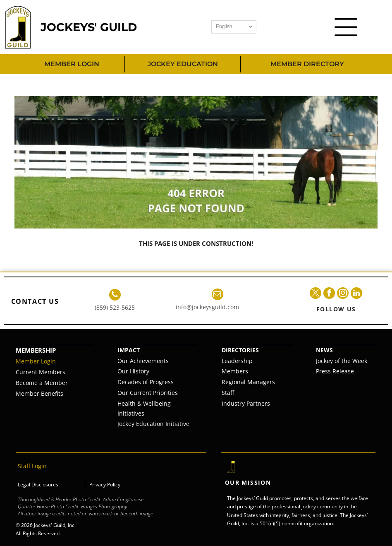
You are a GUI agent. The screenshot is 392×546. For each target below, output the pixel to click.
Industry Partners (246, 403)
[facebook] (329, 294)
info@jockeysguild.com (207, 307)
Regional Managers (248, 382)
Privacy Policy (105, 485)
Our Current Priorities (148, 393)
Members (235, 371)
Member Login (36, 361)
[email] (218, 295)
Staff (228, 393)
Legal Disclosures (38, 485)
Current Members (41, 372)
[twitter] (316, 294)
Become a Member (42, 383)
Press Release (335, 371)
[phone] (115, 296)
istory (142, 371)
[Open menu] (346, 27)
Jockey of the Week (342, 361)
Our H (126, 371)
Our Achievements (143, 361)
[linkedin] (356, 294)
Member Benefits (39, 393)
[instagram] (343, 294)
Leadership (237, 361)
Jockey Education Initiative (153, 424)
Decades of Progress (146, 382)
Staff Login (32, 466)
